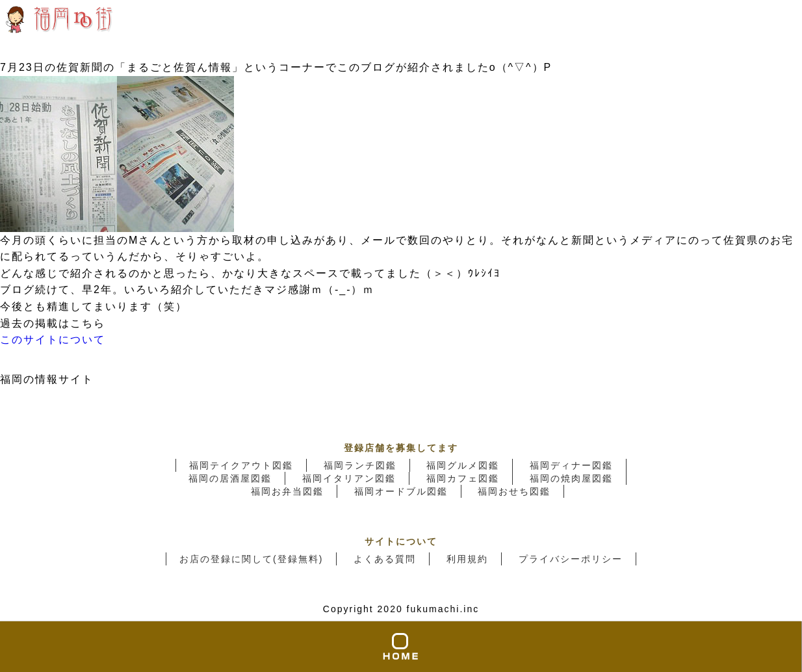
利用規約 (467, 559)
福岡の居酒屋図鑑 (230, 478)
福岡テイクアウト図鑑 (241, 465)
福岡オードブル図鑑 (401, 491)
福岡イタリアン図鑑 (349, 478)
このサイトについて (53, 340)
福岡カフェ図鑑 (463, 478)
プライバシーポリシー (571, 559)
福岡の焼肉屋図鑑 (571, 478)
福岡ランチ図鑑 (360, 465)
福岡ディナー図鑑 (571, 465)
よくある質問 (385, 559)
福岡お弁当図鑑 (287, 491)
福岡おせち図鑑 (514, 491)
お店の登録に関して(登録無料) (251, 559)
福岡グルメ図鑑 (463, 465)
